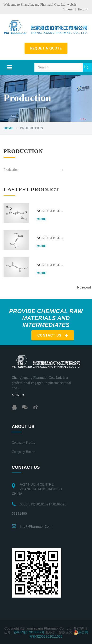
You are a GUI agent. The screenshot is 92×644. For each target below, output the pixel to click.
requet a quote (46, 48)
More (41, 219)
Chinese (67, 9)
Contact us (53, 335)
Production (11, 170)
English (83, 9)
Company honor (23, 452)
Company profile (23, 443)
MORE (18, 395)
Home (8, 128)
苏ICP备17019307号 (29, 632)
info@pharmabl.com (36, 527)
